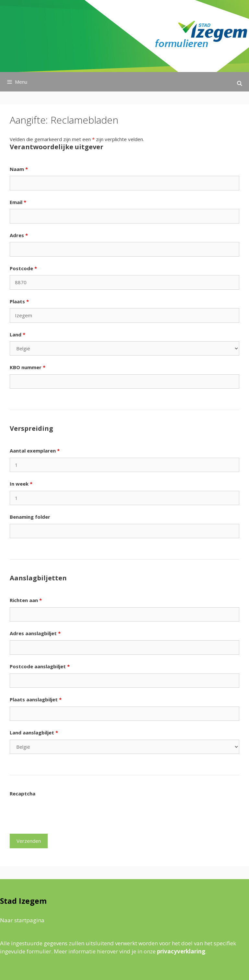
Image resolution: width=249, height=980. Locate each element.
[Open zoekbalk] (239, 83)
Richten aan (26, 600)
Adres (19, 235)
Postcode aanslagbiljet (40, 666)
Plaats (19, 301)
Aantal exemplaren (35, 451)
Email (18, 202)
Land (18, 334)
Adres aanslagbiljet (35, 633)
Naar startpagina (22, 920)
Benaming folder (30, 517)
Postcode (23, 268)
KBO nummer (28, 367)
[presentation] (59, 813)
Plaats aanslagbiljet (36, 699)
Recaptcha (23, 793)
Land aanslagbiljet (34, 732)
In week (21, 484)
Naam (19, 169)
